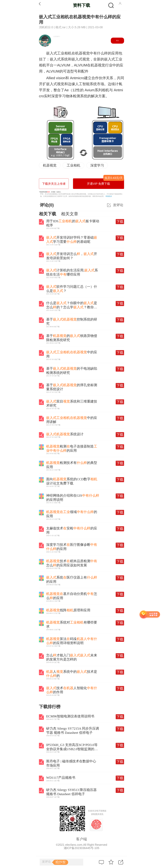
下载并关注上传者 (54, 184)
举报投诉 (109, 196)
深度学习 (97, 165)
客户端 (81, 839)
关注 (117, 41)
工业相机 (73, 165)
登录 (48, 192)
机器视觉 (50, 165)
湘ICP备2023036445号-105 (81, 848)
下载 (120, 221)
